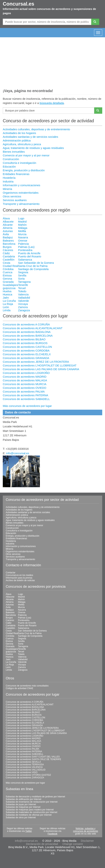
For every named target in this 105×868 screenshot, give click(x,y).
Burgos (7, 247)
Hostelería (9, 178)
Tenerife (23, 285)
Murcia (22, 234)
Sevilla (22, 275)
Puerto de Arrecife (29, 253)
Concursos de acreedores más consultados (27, 686)
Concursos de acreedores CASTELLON (27, 347)
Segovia (23, 272)
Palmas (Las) (26, 247)
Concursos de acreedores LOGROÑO (26, 373)
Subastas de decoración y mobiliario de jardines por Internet (35, 797)
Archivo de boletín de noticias (20, 580)
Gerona (7, 279)
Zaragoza (24, 310)
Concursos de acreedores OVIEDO (24, 388)
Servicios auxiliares (15, 200)
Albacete (8, 222)
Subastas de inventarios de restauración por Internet (32, 802)
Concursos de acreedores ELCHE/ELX (27, 354)
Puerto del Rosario (30, 256)
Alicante (8, 225)
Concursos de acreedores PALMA (24, 392)
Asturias (8, 231)
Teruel (22, 288)
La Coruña (9, 301)
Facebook (53, 834)
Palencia (24, 244)
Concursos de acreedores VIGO (22, 772)
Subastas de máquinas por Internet (23, 807)
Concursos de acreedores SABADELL (26, 399)
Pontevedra (25, 250)
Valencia (23, 294)
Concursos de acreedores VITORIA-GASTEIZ (28, 775)
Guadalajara (10, 285)
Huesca (8, 294)
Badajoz (8, 237)
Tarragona (24, 282)
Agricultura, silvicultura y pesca (22, 144)
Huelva (7, 291)
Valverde (24, 301)
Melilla (22, 231)
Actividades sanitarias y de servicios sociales (30, 137)
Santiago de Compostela (33, 269)
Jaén (6, 298)
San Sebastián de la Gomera (36, 263)
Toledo (22, 291)
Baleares (8, 241)
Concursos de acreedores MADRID (25, 377)
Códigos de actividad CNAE (19, 688)
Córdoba (8, 269)
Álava (6, 218)
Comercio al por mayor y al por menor (26, 155)
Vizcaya (23, 304)
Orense (23, 241)
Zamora (23, 307)
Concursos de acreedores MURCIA (25, 384)
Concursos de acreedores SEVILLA (23, 762)
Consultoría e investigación (19, 163)
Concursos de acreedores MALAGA (25, 380)
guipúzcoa (9, 288)
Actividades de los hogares (19, 133)
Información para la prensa (19, 578)
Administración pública (17, 140)
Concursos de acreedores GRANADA (26, 358)
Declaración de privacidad (42, 844)
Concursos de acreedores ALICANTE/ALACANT (33, 328)
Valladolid (24, 298)
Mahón (22, 225)
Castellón (9, 260)
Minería (7, 189)
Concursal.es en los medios (19, 575)
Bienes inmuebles (14, 152)
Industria (8, 181)
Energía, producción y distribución (24, 170)
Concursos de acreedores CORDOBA (26, 350)
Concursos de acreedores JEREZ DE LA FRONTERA (36, 362)
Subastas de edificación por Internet (23, 799)
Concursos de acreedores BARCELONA (28, 336)
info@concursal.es (18, 453)
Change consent (73, 844)
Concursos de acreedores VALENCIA (24, 767)
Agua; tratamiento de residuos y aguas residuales (33, 148)
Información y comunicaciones (22, 185)
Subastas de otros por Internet (21, 817)
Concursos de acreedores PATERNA (26, 395)
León (6, 307)
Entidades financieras (16, 174)
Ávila (6, 234)
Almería (8, 228)
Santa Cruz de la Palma (33, 266)
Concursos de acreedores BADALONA (27, 332)
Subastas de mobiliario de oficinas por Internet (29, 815)
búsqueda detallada (52, 103)
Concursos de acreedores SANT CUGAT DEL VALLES (33, 757)
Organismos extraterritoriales (21, 193)
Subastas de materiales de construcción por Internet (32, 812)
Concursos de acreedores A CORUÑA (26, 324)
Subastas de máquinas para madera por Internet (30, 810)
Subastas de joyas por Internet (21, 804)
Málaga (23, 228)
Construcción (11, 159)
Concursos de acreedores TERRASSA (25, 765)
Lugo (21, 218)
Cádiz (6, 253)
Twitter (28, 831)
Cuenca (8, 272)
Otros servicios (12, 196)
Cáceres (8, 250)
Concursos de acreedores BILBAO (24, 339)
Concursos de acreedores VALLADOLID (26, 770)
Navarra (23, 237)
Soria (21, 279)
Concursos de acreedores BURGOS (25, 343)
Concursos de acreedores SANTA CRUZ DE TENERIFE (33, 759)
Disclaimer (87, 841)
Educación (9, 167)
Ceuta (6, 263)
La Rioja (8, 304)
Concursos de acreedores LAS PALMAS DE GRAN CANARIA (41, 369)
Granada (8, 282)
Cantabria (9, 256)
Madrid (22, 222)
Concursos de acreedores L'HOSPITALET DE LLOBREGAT (40, 365)
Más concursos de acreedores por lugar (27, 406)
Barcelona (9, 244)
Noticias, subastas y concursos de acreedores (86, 830)
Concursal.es (19, 4)
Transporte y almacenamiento (21, 204)
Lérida (7, 310)
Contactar (11, 573)
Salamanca (25, 260)
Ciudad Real (10, 266)
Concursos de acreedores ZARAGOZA (25, 778)
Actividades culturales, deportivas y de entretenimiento (36, 129)
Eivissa (7, 275)
